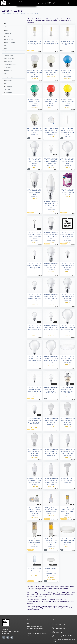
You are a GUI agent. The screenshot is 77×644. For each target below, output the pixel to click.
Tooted (12, 3)
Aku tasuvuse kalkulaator (34, 631)
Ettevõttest (5, 630)
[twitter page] (8, 637)
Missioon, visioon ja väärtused (11, 631)
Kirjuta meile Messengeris (60, 628)
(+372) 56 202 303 (58, 624)
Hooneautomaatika (60, 3)
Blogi (40, 3)
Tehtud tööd (48, 3)
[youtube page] (12, 637)
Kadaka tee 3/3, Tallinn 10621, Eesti (63, 636)
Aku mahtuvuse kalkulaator (35, 629)
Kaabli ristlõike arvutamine (34, 626)
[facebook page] (4, 637)
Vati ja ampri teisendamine (34, 624)
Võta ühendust (57, 620)
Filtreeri (13, 20)
